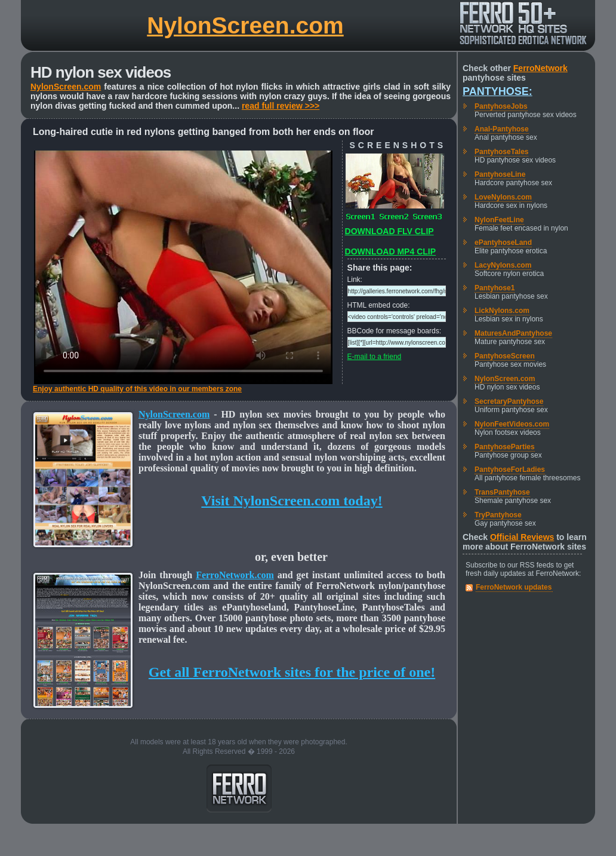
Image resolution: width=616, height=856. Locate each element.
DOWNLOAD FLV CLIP (389, 231)
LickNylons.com (502, 311)
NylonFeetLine (499, 220)
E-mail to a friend (375, 357)
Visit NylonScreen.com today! (292, 501)
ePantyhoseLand (503, 243)
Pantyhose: (498, 91)
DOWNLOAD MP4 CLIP (390, 251)
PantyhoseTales (501, 152)
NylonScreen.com (245, 25)
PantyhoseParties (505, 447)
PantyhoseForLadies (510, 470)
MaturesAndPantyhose (513, 333)
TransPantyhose (502, 492)
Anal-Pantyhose (502, 129)
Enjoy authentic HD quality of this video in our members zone (137, 389)
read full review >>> (281, 106)
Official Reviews (522, 537)
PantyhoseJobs (501, 106)
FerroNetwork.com (235, 575)
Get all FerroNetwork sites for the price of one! (292, 672)
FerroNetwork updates (514, 587)
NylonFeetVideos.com (512, 424)
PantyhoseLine (500, 174)
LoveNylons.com (503, 197)
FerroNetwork (540, 68)
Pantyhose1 (495, 288)
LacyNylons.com (503, 265)
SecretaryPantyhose (509, 401)
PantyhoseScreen (505, 356)
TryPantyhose (498, 515)
